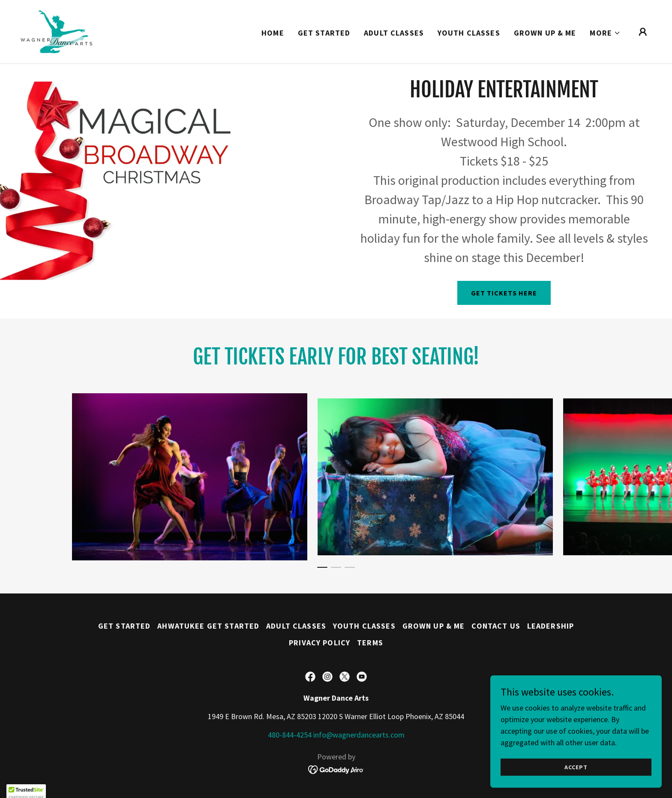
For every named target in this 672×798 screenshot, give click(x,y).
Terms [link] (370, 643)
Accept (576, 767)
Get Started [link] (324, 33)
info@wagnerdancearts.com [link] (359, 735)
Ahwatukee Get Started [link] (208, 626)
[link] (57, 31)
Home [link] (273, 33)
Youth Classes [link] (469, 33)
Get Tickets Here (504, 293)
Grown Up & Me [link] (545, 33)
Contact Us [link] (496, 626)
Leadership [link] (550, 626)
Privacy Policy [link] (319, 643)
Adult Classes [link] (394, 33)
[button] (605, 33)
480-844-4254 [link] (290, 735)
